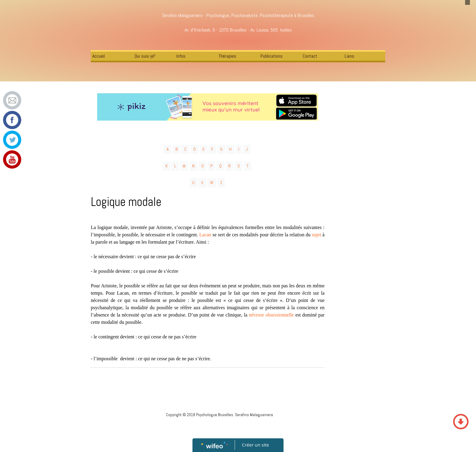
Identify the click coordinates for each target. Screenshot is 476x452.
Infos (181, 56)
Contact (310, 56)
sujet (316, 235)
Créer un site (255, 445)
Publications (272, 56)
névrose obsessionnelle (271, 315)
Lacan (205, 235)
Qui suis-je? (145, 56)
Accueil (99, 56)
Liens (349, 56)
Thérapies (227, 56)
